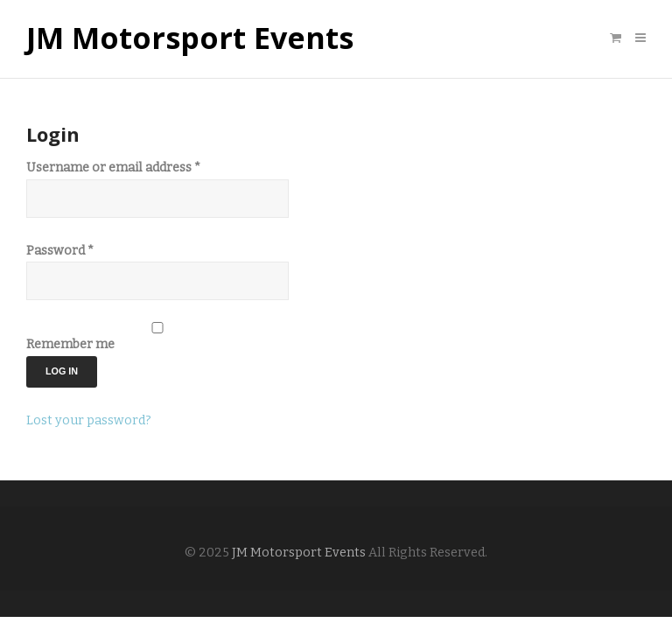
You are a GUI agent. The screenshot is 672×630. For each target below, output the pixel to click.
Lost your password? (89, 420)
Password (60, 251)
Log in (62, 371)
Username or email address (113, 168)
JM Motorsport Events (190, 38)
